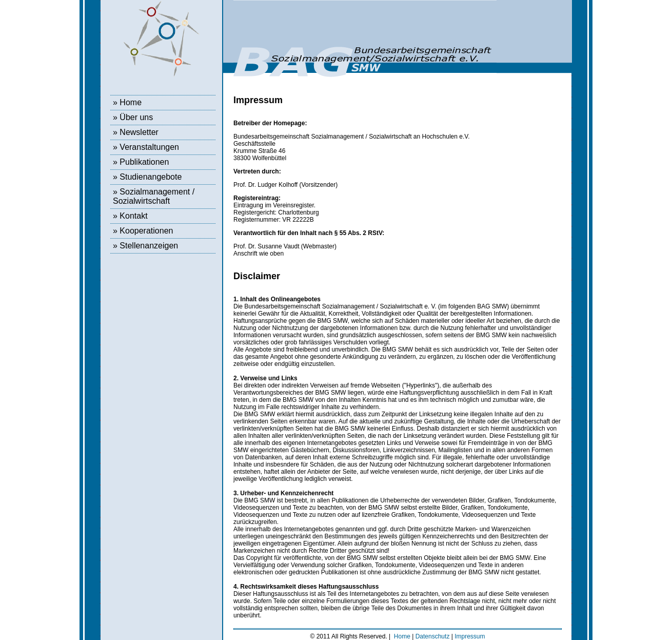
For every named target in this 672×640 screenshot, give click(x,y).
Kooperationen (146, 231)
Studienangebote (151, 177)
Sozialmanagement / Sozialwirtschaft (154, 196)
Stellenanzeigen (149, 246)
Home (131, 102)
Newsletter (139, 132)
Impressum (470, 636)
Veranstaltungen (149, 147)
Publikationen (144, 162)
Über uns (136, 117)
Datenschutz (433, 636)
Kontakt (133, 216)
